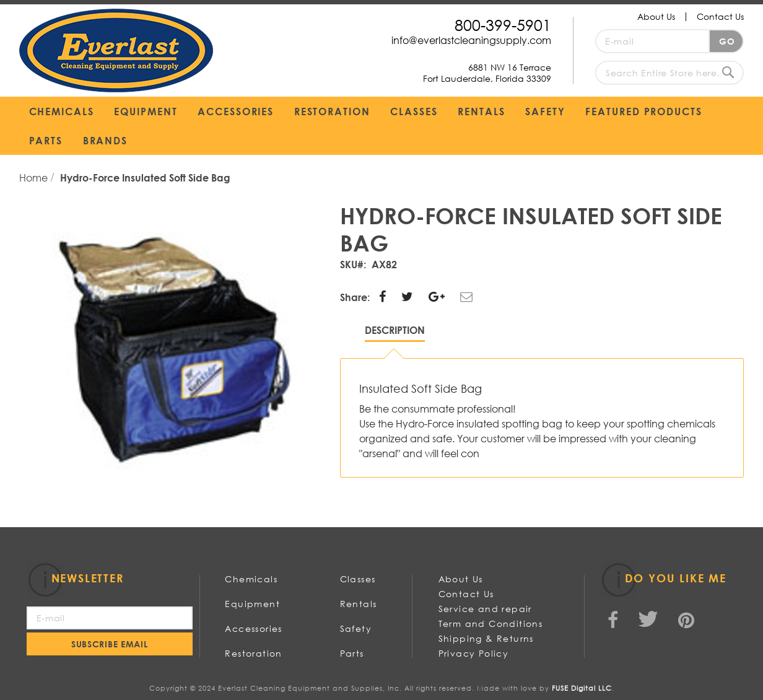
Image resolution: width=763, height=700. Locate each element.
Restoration (253, 653)
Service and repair (485, 609)
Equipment (252, 604)
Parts (352, 653)
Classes (358, 579)
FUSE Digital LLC (582, 688)
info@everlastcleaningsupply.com (471, 40)
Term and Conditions (491, 623)
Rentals (359, 604)
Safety (356, 628)
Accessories (253, 628)
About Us (656, 16)
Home (35, 177)
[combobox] (669, 73)
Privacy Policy (474, 653)
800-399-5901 (503, 24)
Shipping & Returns (486, 638)
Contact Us (720, 16)
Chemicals (251, 579)
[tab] (395, 333)
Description (395, 330)
